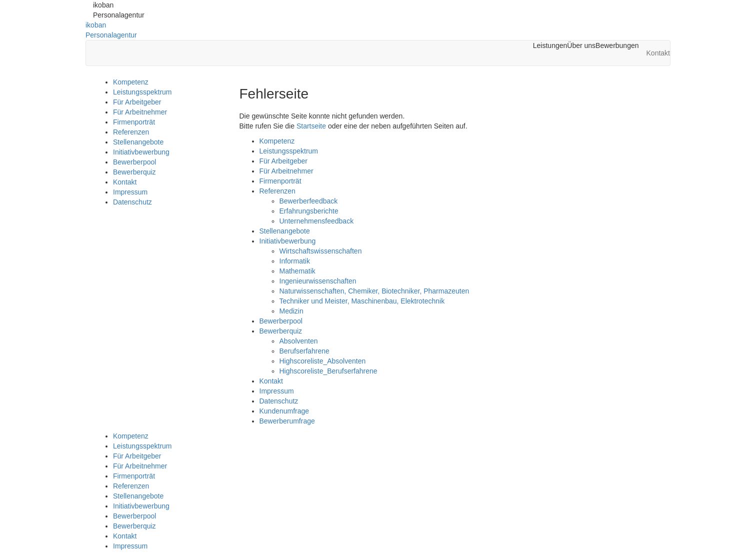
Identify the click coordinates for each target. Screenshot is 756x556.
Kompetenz (131, 82)
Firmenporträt (134, 122)
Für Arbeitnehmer (140, 112)
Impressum (130, 192)
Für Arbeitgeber (137, 102)
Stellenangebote (138, 142)
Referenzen (131, 132)
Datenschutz (132, 202)
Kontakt (125, 182)
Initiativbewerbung (141, 152)
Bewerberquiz (134, 172)
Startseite (311, 126)
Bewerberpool (134, 162)
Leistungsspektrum (142, 92)
